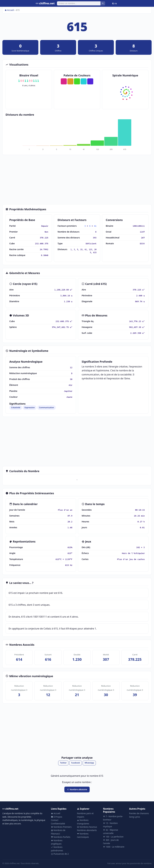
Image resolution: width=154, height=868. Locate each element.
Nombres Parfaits (61, 837)
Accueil (9, 10)
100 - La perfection (113, 837)
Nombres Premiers (61, 827)
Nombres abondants (87, 830)
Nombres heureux (87, 827)
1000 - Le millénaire (114, 847)
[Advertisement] (77, 180)
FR (114, 3)
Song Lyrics (135, 817)
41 (95, 226)
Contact (55, 820)
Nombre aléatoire (77, 789)
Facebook (76, 763)
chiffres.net (45, 3)
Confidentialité (58, 824)
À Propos (57, 817)
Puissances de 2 (60, 854)
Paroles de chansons (139, 813)
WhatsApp (89, 763)
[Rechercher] (79, 3)
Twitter (63, 763)
